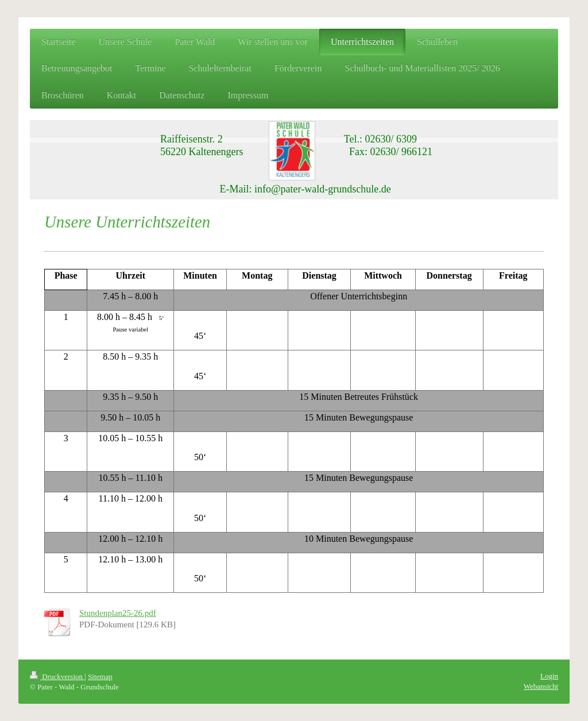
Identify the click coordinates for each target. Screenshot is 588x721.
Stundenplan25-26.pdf (118, 613)
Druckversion (57, 676)
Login (549, 676)
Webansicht (541, 686)
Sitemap (100, 676)
